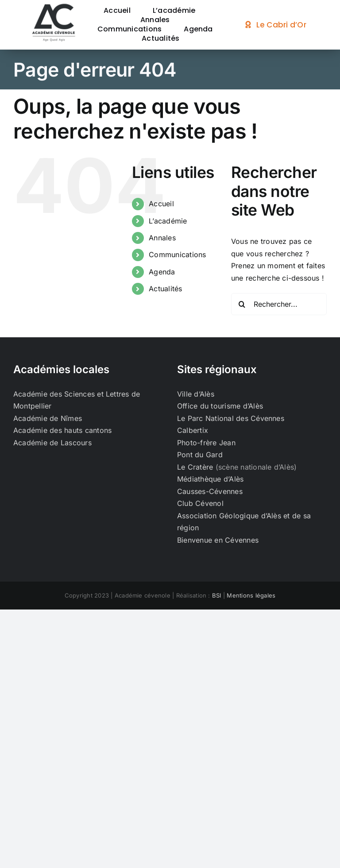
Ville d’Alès (196, 394)
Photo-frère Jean (206, 443)
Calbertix (193, 430)
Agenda (162, 272)
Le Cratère (195, 467)
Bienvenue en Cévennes (218, 540)
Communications (177, 255)
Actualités (165, 289)
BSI (217, 595)
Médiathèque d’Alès (210, 479)
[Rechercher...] (279, 304)
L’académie (168, 221)
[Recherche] (242, 304)
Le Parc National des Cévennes (231, 418)
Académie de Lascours (52, 443)
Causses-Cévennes (210, 491)
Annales (162, 238)
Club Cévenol (200, 503)
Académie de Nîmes (48, 418)
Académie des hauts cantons (62, 430)
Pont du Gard (200, 455)
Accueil (161, 204)
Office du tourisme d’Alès (220, 406)
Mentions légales (251, 595)
